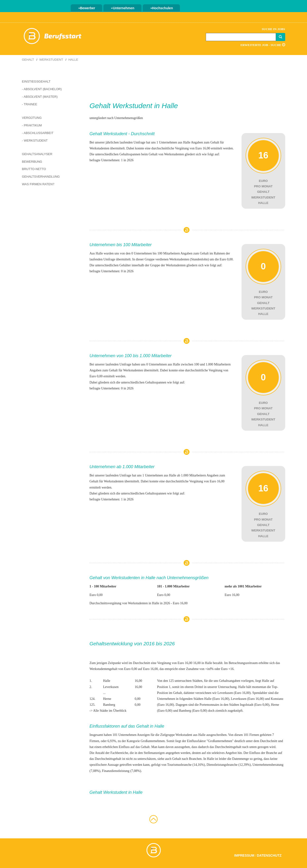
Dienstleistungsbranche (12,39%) (229, 765)
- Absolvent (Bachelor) (42, 89)
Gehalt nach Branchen (187, 759)
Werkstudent (51, 60)
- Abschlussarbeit (38, 133)
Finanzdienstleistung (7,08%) (121, 771)
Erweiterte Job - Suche (263, 45)
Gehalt (28, 60)
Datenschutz (269, 855)
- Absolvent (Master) (40, 97)
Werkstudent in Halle (145, 106)
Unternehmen (123, 8)
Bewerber (87, 8)
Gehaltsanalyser (37, 154)
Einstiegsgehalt (36, 81)
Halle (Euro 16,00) (217, 699)
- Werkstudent (35, 141)
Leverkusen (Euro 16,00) (234, 693)
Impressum (244, 855)
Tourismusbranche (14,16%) (186, 765)
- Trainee (30, 104)
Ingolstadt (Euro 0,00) (255, 705)
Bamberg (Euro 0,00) (193, 711)
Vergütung (32, 118)
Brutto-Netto (34, 169)
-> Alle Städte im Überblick (108, 711)
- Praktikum (32, 125)
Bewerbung (32, 162)
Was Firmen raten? (38, 184)
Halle (73, 60)
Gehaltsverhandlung (41, 177)
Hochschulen (162, 8)
